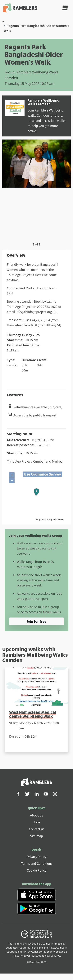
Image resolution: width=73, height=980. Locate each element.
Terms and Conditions (37, 863)
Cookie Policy (36, 870)
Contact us (37, 829)
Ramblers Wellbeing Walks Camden (43, 102)
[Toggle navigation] (65, 8)
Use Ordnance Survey (42, 474)
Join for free (36, 621)
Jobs (37, 822)
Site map (36, 836)
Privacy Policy (37, 857)
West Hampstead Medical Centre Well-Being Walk (33, 714)
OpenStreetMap (45, 520)
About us (36, 815)
